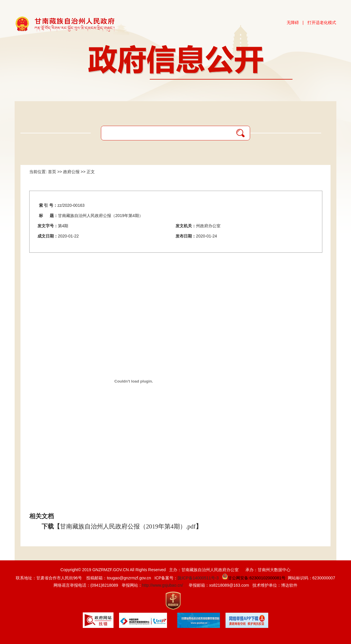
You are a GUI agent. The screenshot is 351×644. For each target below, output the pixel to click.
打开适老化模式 (322, 23)
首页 (52, 172)
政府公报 (71, 172)
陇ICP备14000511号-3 (198, 578)
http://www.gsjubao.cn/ (163, 585)
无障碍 (293, 23)
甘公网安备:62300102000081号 (253, 578)
